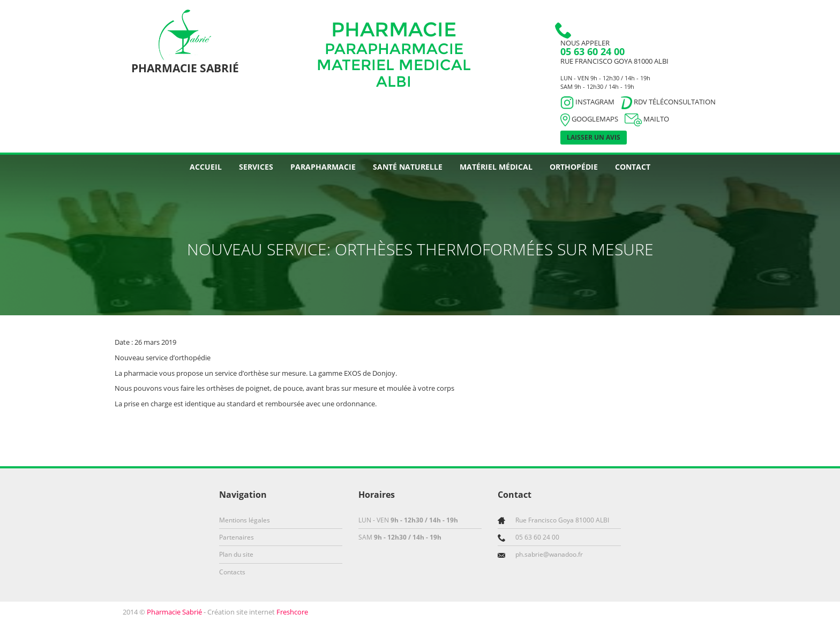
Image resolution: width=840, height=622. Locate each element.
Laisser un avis (594, 137)
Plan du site (236, 554)
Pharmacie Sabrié (174, 612)
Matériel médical (496, 167)
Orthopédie (574, 167)
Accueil (206, 167)
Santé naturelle (408, 167)
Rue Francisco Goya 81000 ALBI (614, 61)
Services (256, 167)
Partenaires (237, 537)
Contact (633, 167)
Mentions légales (245, 520)
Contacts (232, 572)
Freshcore (292, 612)
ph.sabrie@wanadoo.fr (549, 554)
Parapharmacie (323, 167)
